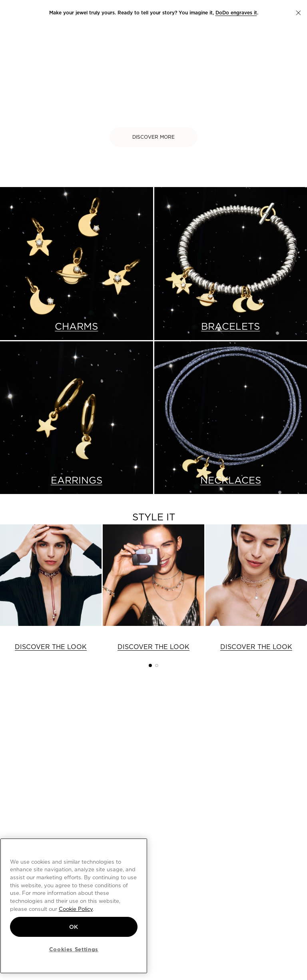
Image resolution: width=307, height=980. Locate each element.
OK (74, 927)
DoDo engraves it (236, 13)
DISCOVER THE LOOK (51, 647)
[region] (74, 906)
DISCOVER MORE (153, 137)
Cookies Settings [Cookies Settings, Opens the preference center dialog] (74, 949)
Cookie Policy (76, 909)
